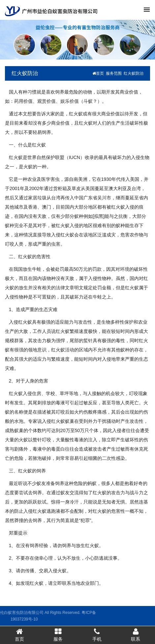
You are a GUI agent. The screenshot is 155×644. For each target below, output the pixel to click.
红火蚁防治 (25, 73)
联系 (136, 635)
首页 (98, 73)
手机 (97, 635)
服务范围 (114, 73)
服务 (58, 635)
